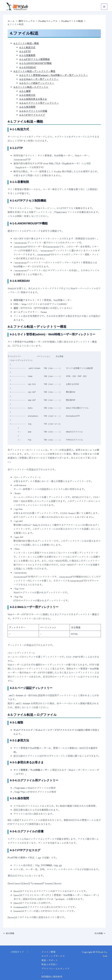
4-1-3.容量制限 (27, 55)
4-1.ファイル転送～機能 (26, 43)
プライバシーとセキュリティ (54, 971)
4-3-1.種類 (25, 91)
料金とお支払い (50, 965)
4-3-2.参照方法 (27, 95)
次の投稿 (100, 933)
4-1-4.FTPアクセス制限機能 (35, 59)
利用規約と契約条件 (52, 977)
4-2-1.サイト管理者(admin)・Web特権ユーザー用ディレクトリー (54, 75)
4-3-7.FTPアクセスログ (32, 115)
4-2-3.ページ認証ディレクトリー (37, 83)
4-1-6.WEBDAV (28, 67)
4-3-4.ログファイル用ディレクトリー (39, 103)
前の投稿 (9, 933)
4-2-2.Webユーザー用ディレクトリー (39, 79)
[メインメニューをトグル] (104, 7)
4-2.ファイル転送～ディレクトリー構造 (34, 71)
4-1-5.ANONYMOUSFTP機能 (35, 63)
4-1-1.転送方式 (27, 47)
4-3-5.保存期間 (27, 107)
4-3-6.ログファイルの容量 (33, 111)
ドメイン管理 (48, 953)
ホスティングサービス (53, 957)
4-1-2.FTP (25, 51)
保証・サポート (50, 961)
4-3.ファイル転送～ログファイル (31, 87)
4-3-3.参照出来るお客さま (33, 99)
